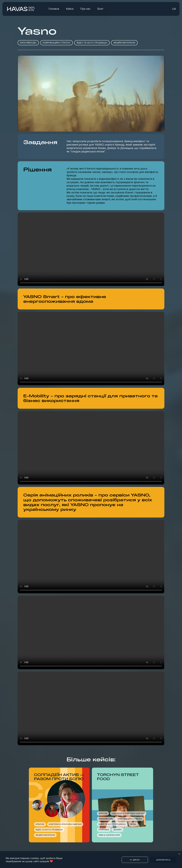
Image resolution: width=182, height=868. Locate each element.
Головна (54, 9)
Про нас (85, 9)
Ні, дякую (135, 860)
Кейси (70, 9)
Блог (100, 9)
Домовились (163, 860)
